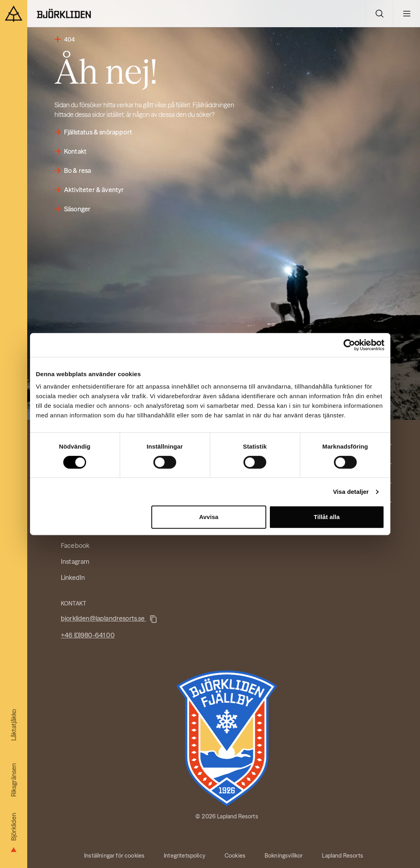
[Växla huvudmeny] (406, 14)
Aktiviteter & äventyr (94, 190)
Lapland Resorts (342, 856)
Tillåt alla (327, 517)
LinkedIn (73, 577)
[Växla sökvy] (379, 14)
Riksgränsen (14, 780)
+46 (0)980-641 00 (88, 635)
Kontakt (75, 151)
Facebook (75, 545)
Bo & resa (77, 170)
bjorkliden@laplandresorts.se (103, 618)
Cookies (235, 856)
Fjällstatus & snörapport (98, 132)
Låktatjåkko (14, 725)
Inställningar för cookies (114, 856)
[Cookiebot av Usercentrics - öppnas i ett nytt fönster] (349, 345)
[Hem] (64, 14)
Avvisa (209, 517)
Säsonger (77, 209)
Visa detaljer (351, 492)
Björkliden (14, 836)
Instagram (75, 561)
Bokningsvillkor (284, 856)
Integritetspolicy (185, 856)
